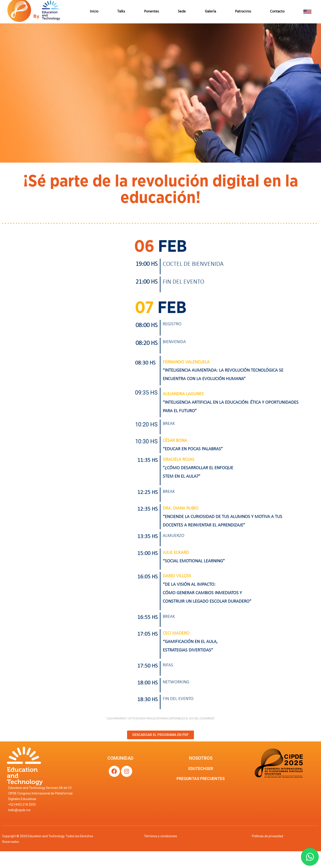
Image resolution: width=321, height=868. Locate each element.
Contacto (277, 11)
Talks (121, 11)
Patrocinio (243, 11)
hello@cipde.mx (19, 827)
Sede (182, 11)
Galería (210, 11)
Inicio (94, 11)
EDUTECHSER (201, 785)
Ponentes (151, 11)
